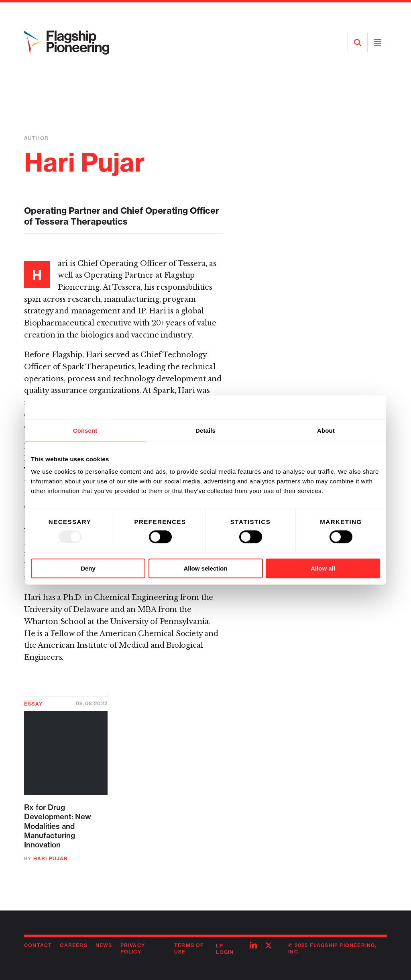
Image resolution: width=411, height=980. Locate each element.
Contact (38, 945)
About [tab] (326, 431)
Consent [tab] (85, 431)
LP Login (225, 949)
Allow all (323, 568)
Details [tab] (205, 431)
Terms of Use (189, 949)
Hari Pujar (51, 858)
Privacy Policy (133, 949)
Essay (33, 704)
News (104, 945)
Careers (73, 945)
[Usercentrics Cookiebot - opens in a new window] (345, 407)
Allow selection (205, 568)
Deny (88, 568)
